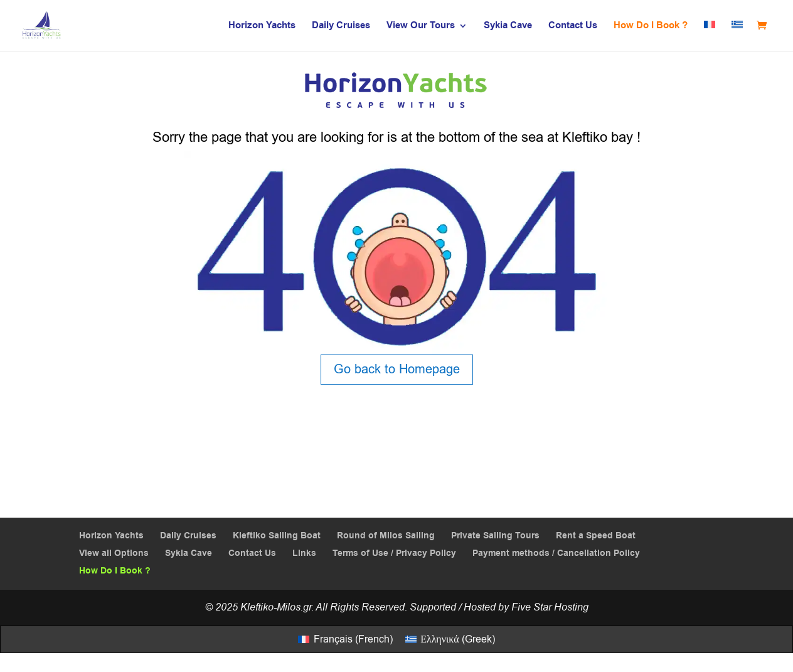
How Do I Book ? (651, 27)
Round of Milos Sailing (386, 536)
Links (304, 553)
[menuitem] (710, 36)
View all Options (114, 553)
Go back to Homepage (397, 369)
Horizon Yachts (262, 27)
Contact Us (573, 27)
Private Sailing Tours (495, 536)
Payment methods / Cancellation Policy (556, 553)
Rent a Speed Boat (596, 536)
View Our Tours (421, 27)
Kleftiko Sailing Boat (277, 536)
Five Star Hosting (550, 607)
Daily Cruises (341, 27)
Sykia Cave (508, 27)
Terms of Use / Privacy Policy (394, 553)
